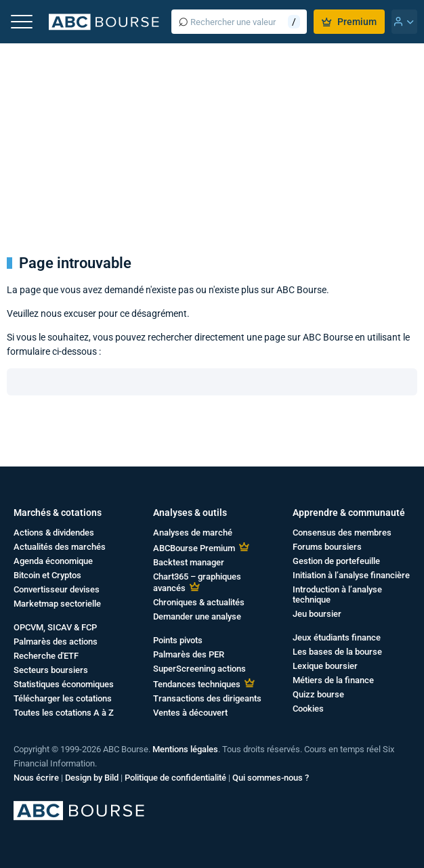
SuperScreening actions (199, 669)
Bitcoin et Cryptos (47, 575)
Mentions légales (185, 749)
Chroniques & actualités (199, 602)
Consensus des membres (342, 533)
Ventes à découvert (190, 713)
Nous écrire (36, 778)
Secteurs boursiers (51, 670)
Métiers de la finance (333, 680)
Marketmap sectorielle (57, 604)
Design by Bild (92, 778)
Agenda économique (53, 561)
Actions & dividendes (54, 533)
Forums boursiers (327, 547)
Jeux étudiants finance (337, 637)
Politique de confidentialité (175, 778)
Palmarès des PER (189, 654)
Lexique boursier (325, 666)
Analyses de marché (193, 533)
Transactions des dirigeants (207, 698)
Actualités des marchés (60, 547)
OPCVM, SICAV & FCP (55, 627)
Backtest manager (189, 562)
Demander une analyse (197, 616)
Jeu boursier (317, 614)
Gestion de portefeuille (336, 561)
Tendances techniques (197, 684)
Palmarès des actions (56, 642)
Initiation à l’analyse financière (351, 575)
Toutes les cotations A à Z (64, 713)
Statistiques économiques (64, 684)
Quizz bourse (318, 694)
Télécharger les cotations (63, 698)
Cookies (308, 709)
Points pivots (178, 640)
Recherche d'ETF (46, 656)
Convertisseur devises (57, 589)
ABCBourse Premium (194, 548)
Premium (349, 22)
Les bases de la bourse (337, 652)
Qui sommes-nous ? (271, 778)
